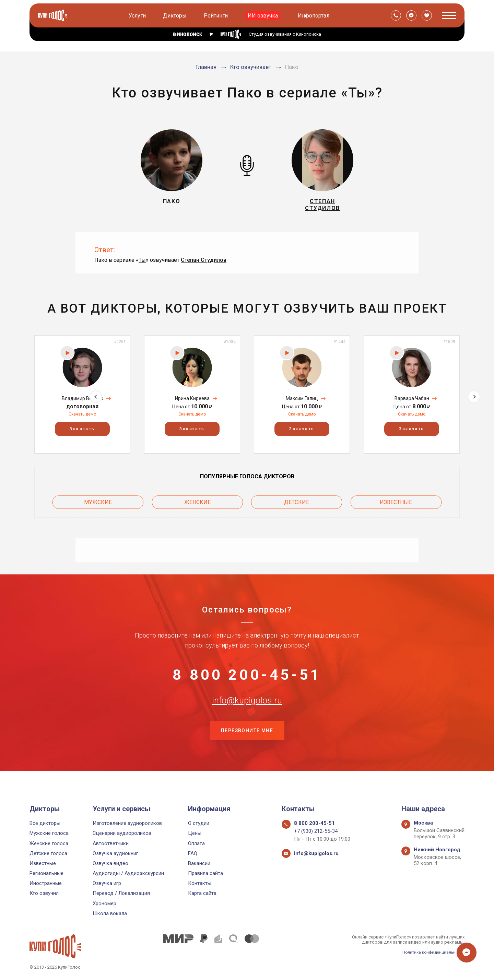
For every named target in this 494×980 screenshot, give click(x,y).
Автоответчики (111, 843)
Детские (297, 505)
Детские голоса (48, 853)
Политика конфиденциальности (431, 952)
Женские (197, 505)
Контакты (200, 883)
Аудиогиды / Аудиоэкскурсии (128, 873)
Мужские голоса (49, 833)
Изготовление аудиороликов (127, 823)
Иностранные (46, 883)
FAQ (193, 853)
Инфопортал (315, 16)
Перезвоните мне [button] (247, 747)
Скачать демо (82, 418)
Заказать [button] (82, 433)
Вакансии (199, 863)
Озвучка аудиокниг (115, 853)
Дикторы (176, 16)
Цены (195, 833)
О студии (199, 823)
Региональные (46, 873)
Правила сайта (205, 873)
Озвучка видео (110, 863)
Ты (142, 264)
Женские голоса (49, 843)
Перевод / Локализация (121, 893)
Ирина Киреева (192, 402)
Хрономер (104, 903)
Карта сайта (202, 893)
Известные (396, 505)
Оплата (196, 843)
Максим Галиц (302, 402)
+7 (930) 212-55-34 (316, 831)
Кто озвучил (44, 893)
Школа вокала (110, 913)
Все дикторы (45, 823)
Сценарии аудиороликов (122, 833)
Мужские (98, 505)
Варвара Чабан (412, 402)
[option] (82, 399)
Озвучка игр (107, 883)
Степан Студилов (204, 264)
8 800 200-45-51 (247, 679)
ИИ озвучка (264, 16)
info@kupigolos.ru (247, 713)
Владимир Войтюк (83, 402)
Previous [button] (20, 399)
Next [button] (474, 399)
